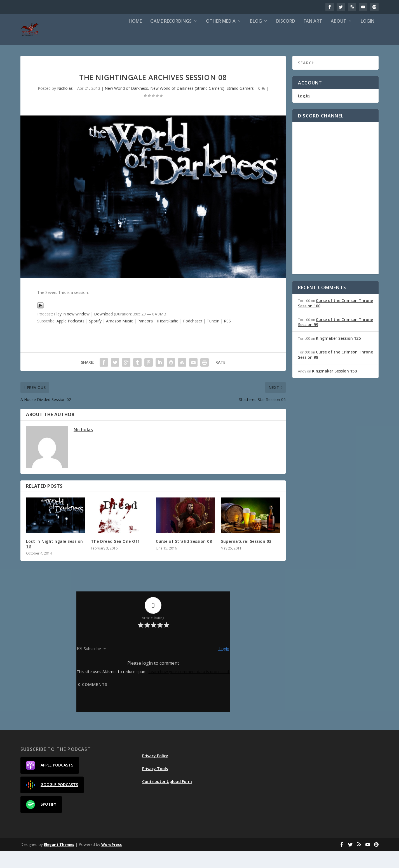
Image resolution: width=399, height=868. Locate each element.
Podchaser (193, 338)
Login (368, 38)
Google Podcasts (52, 802)
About (339, 38)
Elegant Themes (59, 862)
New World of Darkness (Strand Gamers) (187, 105)
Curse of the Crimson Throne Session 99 (335, 339)
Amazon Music (119, 338)
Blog (256, 38)
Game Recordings (171, 38)
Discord (286, 38)
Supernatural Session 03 (246, 558)
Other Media (221, 38)
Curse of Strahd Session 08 (184, 558)
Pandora (145, 338)
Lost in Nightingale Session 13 (55, 561)
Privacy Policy (155, 773)
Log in (304, 113)
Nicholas (65, 105)
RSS (227, 338)
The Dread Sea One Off (115, 558)
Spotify (95, 338)
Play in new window (72, 331)
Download (103, 331)
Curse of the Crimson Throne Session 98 (335, 372)
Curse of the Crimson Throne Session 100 (335, 320)
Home (135, 38)
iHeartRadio (168, 338)
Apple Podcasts (71, 338)
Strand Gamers (240, 105)
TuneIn (213, 338)
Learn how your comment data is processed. (189, 689)
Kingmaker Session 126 (338, 355)
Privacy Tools (155, 786)
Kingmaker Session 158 (334, 388)
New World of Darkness (126, 105)
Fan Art (313, 38)
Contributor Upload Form (167, 799)
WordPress (112, 862)
